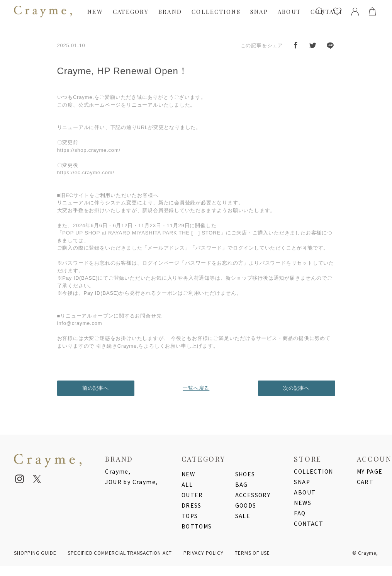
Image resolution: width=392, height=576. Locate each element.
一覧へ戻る (196, 388)
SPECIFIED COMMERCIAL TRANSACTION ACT (120, 553)
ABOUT (289, 12)
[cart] (372, 12)
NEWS (303, 503)
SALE (243, 516)
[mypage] (355, 12)
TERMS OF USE (252, 553)
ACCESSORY (253, 495)
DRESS (192, 505)
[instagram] (20, 479)
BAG (242, 484)
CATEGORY (131, 12)
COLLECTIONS (216, 12)
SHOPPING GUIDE (35, 553)
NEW (95, 12)
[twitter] (37, 479)
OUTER (192, 495)
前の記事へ (96, 388)
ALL (187, 484)
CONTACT (309, 523)
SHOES (245, 474)
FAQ (300, 513)
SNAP (259, 12)
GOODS (246, 505)
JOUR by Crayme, (131, 482)
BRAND (170, 12)
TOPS (190, 516)
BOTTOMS (197, 526)
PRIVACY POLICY (203, 553)
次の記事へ (296, 388)
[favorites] (338, 12)
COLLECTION (313, 471)
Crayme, (118, 471)
